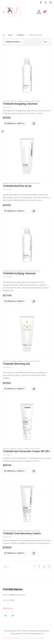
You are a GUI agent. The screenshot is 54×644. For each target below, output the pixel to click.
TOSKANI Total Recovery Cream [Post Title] (22, 533)
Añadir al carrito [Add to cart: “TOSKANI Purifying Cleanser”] (14, 301)
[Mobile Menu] (5, 12)
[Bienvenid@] (39, 12)
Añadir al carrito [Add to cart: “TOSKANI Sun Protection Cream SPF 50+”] (14, 471)
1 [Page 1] (39, 567)
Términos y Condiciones (34, 638)
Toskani (37, 101)
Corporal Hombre (16, 101)
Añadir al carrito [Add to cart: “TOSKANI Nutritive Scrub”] (14, 211)
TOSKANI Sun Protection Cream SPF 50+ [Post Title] (26, 451)
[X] (46, 2)
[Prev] (34, 567)
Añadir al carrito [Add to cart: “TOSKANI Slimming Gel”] (14, 389)
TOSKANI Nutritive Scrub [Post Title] (17, 186)
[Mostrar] (46, 42)
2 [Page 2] (44, 567)
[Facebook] (41, 2)
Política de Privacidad (11, 638)
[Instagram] (50, 2)
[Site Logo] (14, 12)
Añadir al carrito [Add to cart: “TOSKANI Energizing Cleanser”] (14, 123)
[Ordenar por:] (14, 42)
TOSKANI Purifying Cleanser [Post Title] (19, 273)
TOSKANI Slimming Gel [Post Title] (16, 364)
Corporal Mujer (29, 101)
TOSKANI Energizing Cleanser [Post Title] (20, 104)
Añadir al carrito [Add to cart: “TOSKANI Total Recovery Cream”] (14, 553)
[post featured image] (27, 73)
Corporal (6, 101)
